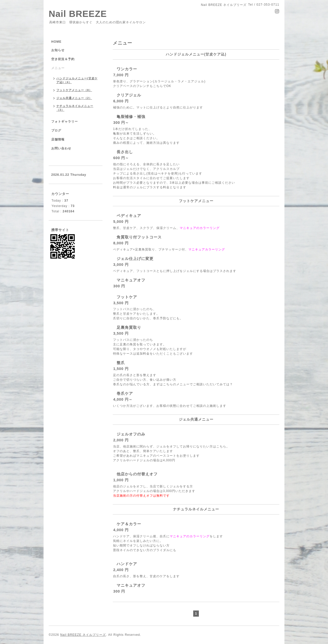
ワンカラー (127, 69)
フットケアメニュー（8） (74, 90)
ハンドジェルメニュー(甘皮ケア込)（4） (77, 80)
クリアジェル (129, 95)
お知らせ (58, 50)
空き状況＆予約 (63, 59)
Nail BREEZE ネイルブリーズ (83, 635)
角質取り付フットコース (139, 237)
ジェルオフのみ (131, 434)
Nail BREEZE (78, 14)
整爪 (121, 363)
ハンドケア (127, 564)
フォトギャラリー (65, 122)
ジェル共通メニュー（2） (74, 98)
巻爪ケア (125, 393)
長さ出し (125, 152)
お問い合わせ (61, 148)
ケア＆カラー (129, 524)
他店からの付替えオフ (137, 474)
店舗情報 (58, 139)
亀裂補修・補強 (131, 117)
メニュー (58, 68)
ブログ (56, 130)
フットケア (127, 297)
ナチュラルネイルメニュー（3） (75, 108)
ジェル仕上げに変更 (135, 259)
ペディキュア (129, 216)
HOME (56, 42)
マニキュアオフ (131, 280)
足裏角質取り (129, 327)
